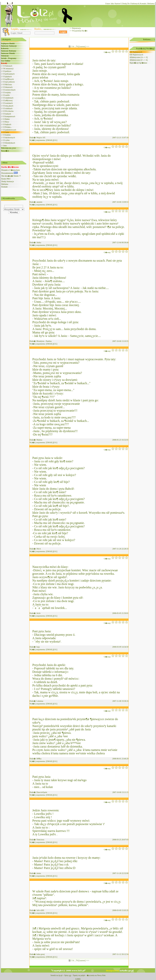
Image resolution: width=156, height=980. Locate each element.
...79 (76, 46)
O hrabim (7, 135)
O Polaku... (8, 127)
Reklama (151, 4)
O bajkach (7, 124)
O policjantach (9, 74)
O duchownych (9, 138)
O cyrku (7, 140)
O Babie (7, 119)
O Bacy (6, 122)
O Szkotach (8, 66)
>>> (88, 46)
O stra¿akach (8, 106)
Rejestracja (76, 28)
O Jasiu (6, 132)
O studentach (8, 98)
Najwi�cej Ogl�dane (138, 63)
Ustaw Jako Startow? (113, 4)
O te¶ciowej (8, 100)
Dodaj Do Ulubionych (131, 4)
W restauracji (8, 69)
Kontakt (143, 4)
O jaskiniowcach (10, 130)
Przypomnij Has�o (80, 31)
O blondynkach (9, 143)
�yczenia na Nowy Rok (96, 975)
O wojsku (7, 92)
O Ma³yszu (8, 85)
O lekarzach (8, 87)
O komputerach (9, 116)
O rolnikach (8, 108)
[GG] (55, 140)
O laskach (7, 114)
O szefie (7, 95)
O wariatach (8, 103)
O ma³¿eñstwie (9, 82)
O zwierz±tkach (10, 90)
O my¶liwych (9, 79)
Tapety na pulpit (79, 975)
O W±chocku (8, 111)
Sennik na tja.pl (56, 975)
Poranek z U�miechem (11, 170)
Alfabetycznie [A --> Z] (139, 57)
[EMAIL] (50, 140)
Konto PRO (6, 179)
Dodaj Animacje (8, 181)
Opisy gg (68, 975)
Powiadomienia (10, 173)
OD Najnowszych (136, 55)
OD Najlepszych (136, 52)
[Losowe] (82, 46)
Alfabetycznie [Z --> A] (139, 60)
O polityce (7, 71)
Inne (5, 146)
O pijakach (8, 77)
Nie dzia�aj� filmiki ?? (11, 176)
